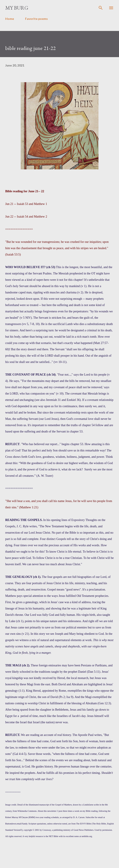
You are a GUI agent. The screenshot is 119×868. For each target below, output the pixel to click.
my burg (17, 8)
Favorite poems (36, 19)
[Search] (101, 8)
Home (10, 19)
